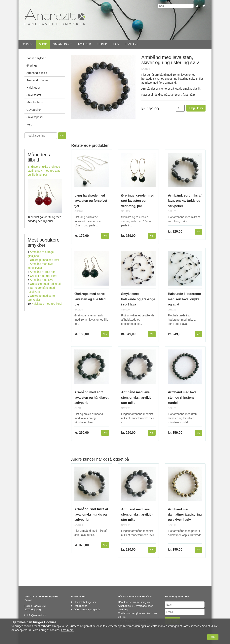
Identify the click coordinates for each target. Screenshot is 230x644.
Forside (27, 44)
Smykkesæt (34, 95)
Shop (43, 44)
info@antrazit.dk (36, 615)
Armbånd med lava (42, 280)
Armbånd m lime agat (43, 272)
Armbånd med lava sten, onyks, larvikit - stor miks (137, 397)
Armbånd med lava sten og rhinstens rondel (182, 397)
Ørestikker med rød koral (45, 284)
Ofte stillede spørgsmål (87, 609)
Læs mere (67, 630)
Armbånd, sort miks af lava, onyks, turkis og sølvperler (185, 201)
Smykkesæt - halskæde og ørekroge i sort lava (138, 299)
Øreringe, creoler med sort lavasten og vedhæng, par (138, 201)
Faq (116, 44)
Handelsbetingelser (85, 602)
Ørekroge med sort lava (45, 260)
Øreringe (32, 66)
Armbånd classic (37, 73)
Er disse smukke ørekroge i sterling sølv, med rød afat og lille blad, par (45, 171)
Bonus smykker (36, 58)
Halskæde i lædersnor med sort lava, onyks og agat (185, 299)
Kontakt (131, 44)
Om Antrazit (62, 44)
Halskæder (33, 88)
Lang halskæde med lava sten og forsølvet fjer (91, 201)
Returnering (81, 606)
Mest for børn (35, 102)
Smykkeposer (35, 117)
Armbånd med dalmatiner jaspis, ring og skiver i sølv (185, 515)
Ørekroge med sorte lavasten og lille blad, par (90, 299)
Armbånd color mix (38, 80)
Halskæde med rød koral (47, 304)
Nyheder (84, 44)
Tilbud (102, 44)
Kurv (29, 124)
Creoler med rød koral (44, 276)
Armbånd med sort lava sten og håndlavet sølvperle (92, 397)
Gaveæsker (34, 110)
